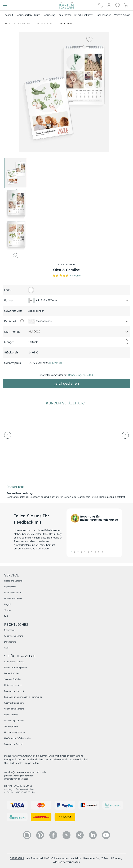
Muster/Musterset (13, 593)
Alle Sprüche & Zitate (14, 662)
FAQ (6, 616)
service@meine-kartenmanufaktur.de (25, 772)
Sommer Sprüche (12, 679)
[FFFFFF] (31, 290)
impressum (17, 858)
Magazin (8, 604)
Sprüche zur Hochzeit (14, 691)
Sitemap (8, 610)
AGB (6, 648)
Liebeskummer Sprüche (15, 667)
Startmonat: (12, 332)
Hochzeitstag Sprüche (15, 732)
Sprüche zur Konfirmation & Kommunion (23, 697)
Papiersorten (10, 587)
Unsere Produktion (13, 598)
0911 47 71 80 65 (23, 786)
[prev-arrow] (8, 445)
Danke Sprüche (11, 673)
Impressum (10, 630)
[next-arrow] (125, 445)
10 (102, 552)
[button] (89, 39)
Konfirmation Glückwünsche (17, 738)
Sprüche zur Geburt (13, 744)
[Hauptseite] (66, 5)
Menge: (9, 342)
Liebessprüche (11, 715)
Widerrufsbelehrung (14, 636)
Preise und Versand (13, 581)
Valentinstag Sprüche (14, 709)
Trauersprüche (11, 726)
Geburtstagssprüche (14, 721)
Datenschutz (10, 642)
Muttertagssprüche (13, 685)
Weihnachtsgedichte (14, 703)
